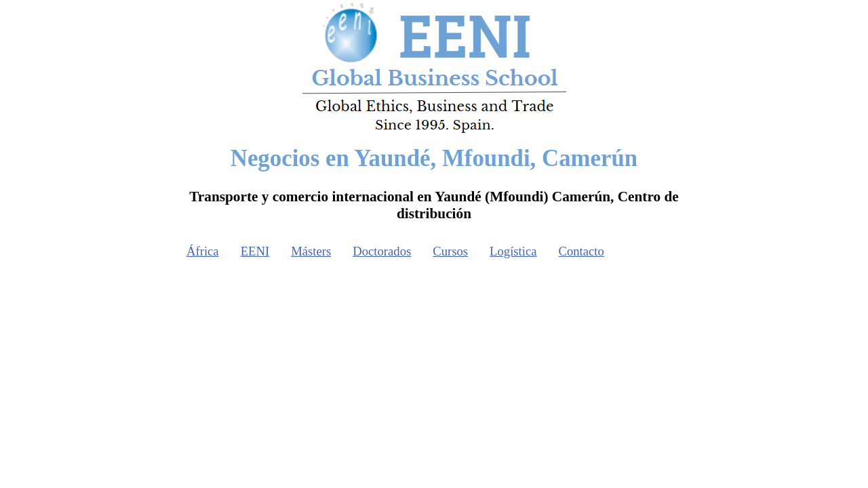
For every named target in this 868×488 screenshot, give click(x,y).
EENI (255, 251)
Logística (513, 251)
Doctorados (382, 251)
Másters (311, 251)
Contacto (581, 251)
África (203, 251)
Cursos (450, 251)
